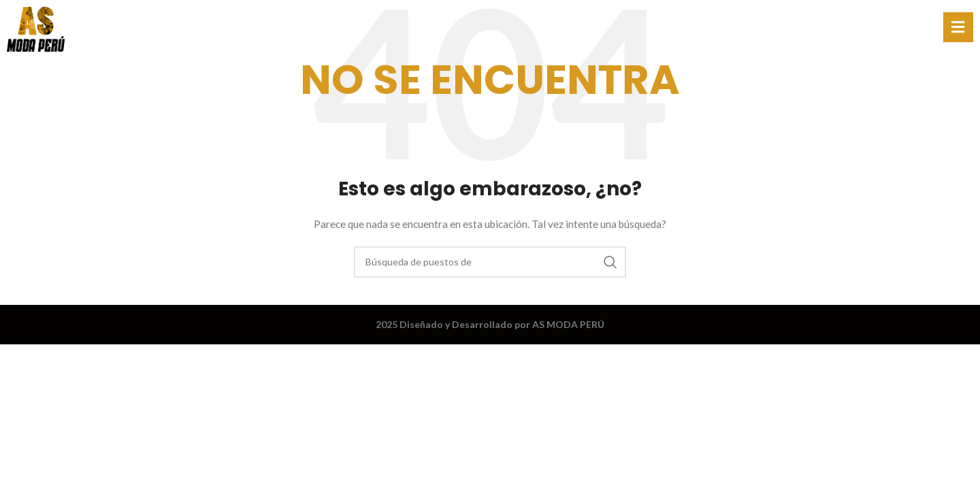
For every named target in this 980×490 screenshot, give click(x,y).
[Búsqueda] (490, 262)
